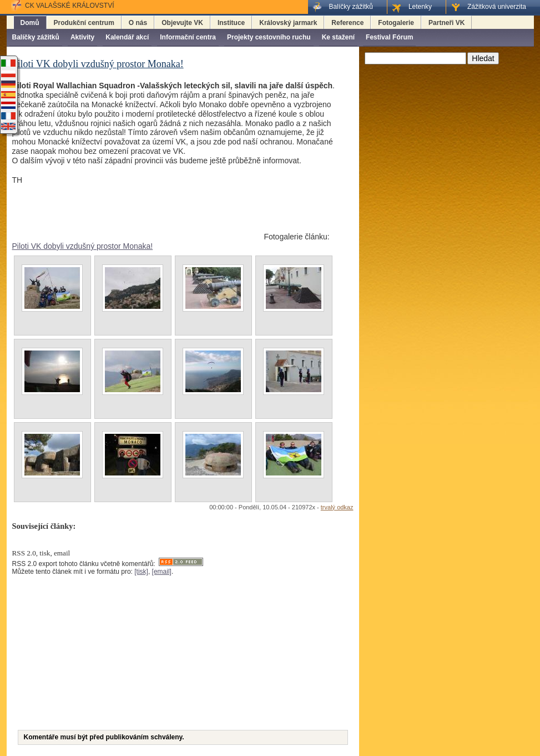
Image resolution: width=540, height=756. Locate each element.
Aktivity (82, 37)
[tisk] (141, 572)
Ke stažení (338, 37)
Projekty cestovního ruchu (269, 37)
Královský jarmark (288, 23)
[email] (162, 572)
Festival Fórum (389, 37)
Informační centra (188, 37)
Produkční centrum (84, 23)
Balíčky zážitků (36, 37)
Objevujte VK (182, 23)
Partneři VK (446, 23)
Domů (30, 23)
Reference (347, 23)
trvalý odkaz (337, 507)
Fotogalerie (396, 23)
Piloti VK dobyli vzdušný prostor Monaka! (83, 246)
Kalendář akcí (127, 37)
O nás (138, 23)
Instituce (231, 23)
